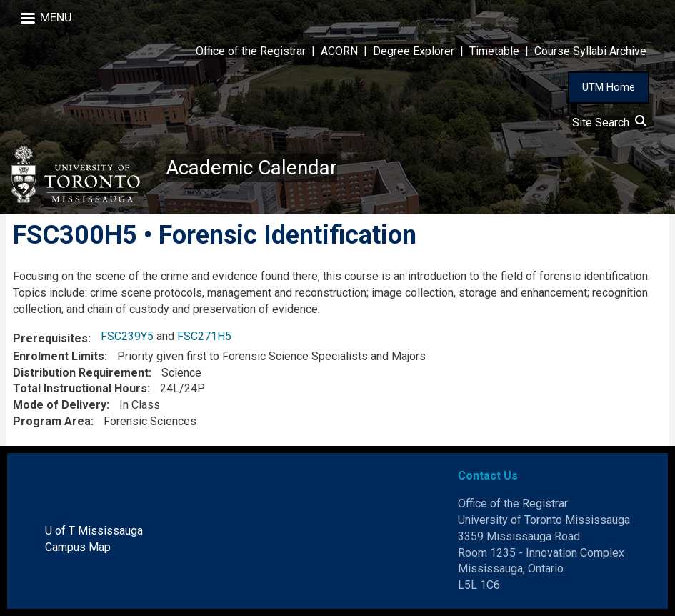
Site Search (609, 123)
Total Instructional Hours (80, 388)
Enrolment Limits (59, 356)
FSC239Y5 (127, 336)
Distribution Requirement (81, 373)
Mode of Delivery (60, 405)
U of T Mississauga (94, 531)
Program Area (52, 421)
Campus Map (78, 547)
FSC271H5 (204, 336)
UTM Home (609, 87)
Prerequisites (50, 338)
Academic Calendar (251, 168)
